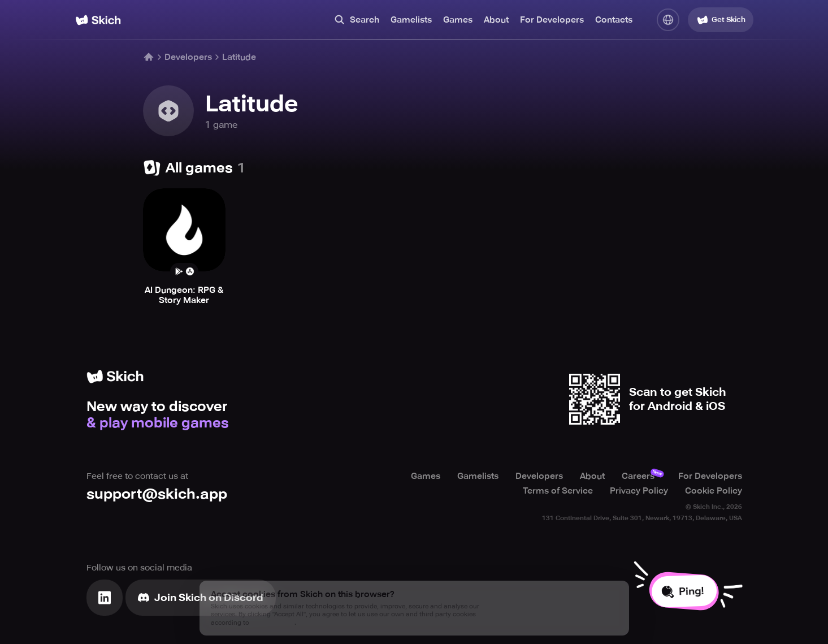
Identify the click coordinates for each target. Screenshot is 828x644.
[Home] (98, 20)
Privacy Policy (639, 491)
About (496, 20)
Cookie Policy (714, 491)
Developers (188, 57)
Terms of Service (558, 491)
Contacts (614, 20)
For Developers (552, 20)
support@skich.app (157, 494)
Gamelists (411, 20)
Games (458, 20)
